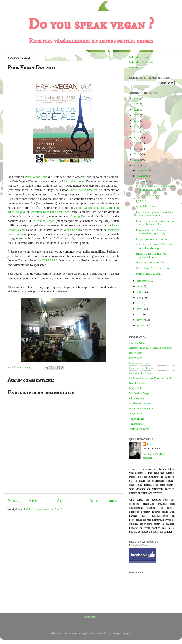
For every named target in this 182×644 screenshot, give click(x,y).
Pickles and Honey (140, 403)
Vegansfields (136, 424)
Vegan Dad (135, 414)
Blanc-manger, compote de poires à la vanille (152, 255)
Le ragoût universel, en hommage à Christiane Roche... (155, 188)
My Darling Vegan (140, 393)
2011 (137, 165)
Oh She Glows (137, 398)
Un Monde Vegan (43, 221)
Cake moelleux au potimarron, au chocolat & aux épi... (155, 223)
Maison (133, 67)
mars (140, 314)
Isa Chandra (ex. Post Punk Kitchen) (150, 378)
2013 (137, 154)
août (140, 286)
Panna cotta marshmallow (151, 262)
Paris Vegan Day (36, 177)
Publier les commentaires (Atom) (43, 509)
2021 (137, 110)
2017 (137, 132)
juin (139, 297)
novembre (143, 176)
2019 (137, 121)
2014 (137, 149)
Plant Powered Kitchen (142, 408)
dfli (105, 633)
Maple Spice (136, 388)
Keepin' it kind (138, 383)
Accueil (63, 500)
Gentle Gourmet (85, 208)
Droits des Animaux (83, 190)
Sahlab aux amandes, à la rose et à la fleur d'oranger (155, 246)
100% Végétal (137, 343)
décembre (143, 170)
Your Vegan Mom (139, 429)
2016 (137, 137)
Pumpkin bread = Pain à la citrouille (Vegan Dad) (151, 232)
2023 (137, 104)
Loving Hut (78, 216)
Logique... (142, 201)
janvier (141, 325)
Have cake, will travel (142, 368)
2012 (137, 160)
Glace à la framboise (148, 195)
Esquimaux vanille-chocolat (152, 239)
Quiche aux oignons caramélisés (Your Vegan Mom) (155, 214)
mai (139, 303)
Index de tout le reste (141, 62)
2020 (137, 115)
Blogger (126, 633)
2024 (137, 98)
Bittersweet (136, 353)
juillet (141, 292)
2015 (137, 143)
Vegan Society (72, 230)
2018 (137, 126)
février (141, 320)
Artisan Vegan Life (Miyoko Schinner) (151, 348)
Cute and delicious (140, 363)
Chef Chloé (136, 358)
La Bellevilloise (74, 181)
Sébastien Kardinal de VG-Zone (50, 212)
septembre (143, 281)
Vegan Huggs (137, 419)
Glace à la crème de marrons (153, 268)
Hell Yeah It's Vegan (141, 373)
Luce (150, 444)
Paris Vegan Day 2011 (149, 274)
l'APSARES (50, 260)
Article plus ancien (104, 500)
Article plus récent (22, 500)
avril (140, 309)
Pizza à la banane (146, 206)
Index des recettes (139, 57)
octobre (142, 181)
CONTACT (91, 617)
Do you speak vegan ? (91, 25)
